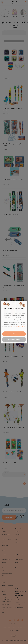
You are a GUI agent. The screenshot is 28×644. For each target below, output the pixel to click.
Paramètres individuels (14, 339)
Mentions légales (16, 327)
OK (14, 334)
